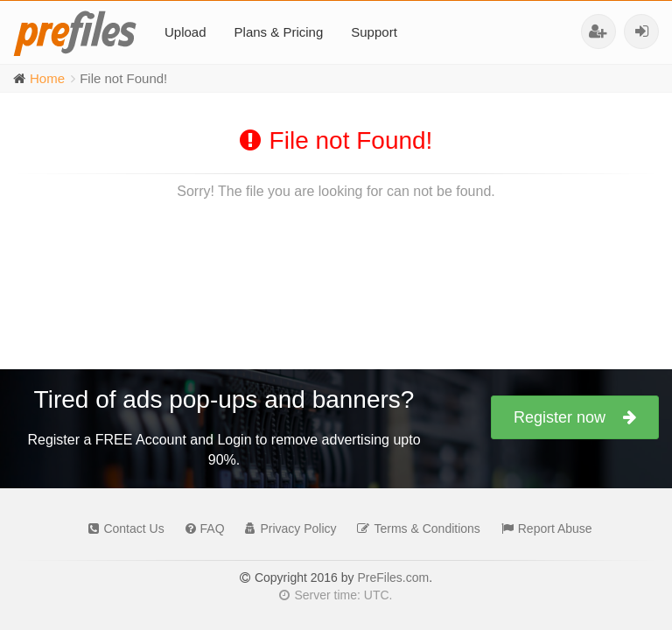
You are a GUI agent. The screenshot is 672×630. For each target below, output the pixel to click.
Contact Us (122, 528)
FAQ (201, 528)
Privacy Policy (286, 528)
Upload (185, 32)
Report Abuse (542, 528)
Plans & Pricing (279, 32)
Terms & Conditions (414, 528)
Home (47, 78)
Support (374, 32)
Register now (575, 417)
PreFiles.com (393, 577)
